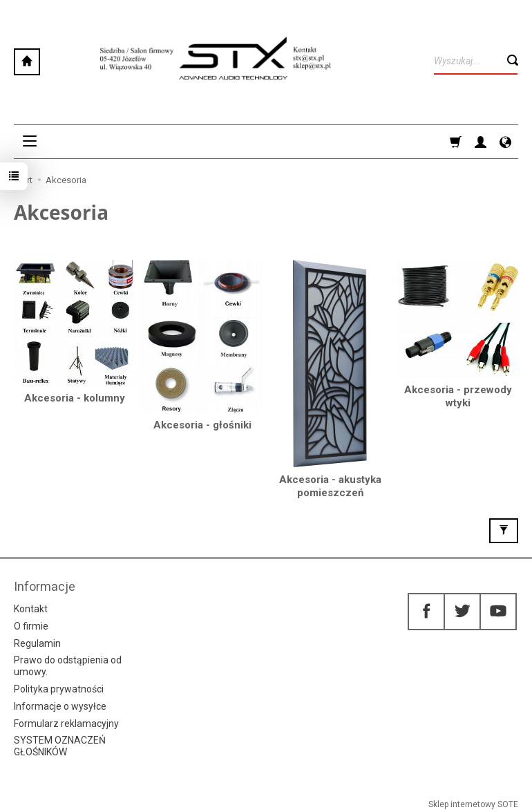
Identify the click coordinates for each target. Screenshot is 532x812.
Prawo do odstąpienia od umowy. (68, 666)
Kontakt (31, 609)
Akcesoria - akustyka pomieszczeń (330, 487)
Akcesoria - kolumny (75, 398)
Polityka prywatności (59, 689)
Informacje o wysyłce (60, 706)
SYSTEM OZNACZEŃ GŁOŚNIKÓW (60, 746)
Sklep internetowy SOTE (473, 804)
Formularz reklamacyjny (66, 724)
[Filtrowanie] (504, 531)
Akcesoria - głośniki (202, 425)
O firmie (31, 626)
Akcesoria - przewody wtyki (458, 397)
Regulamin (37, 643)
